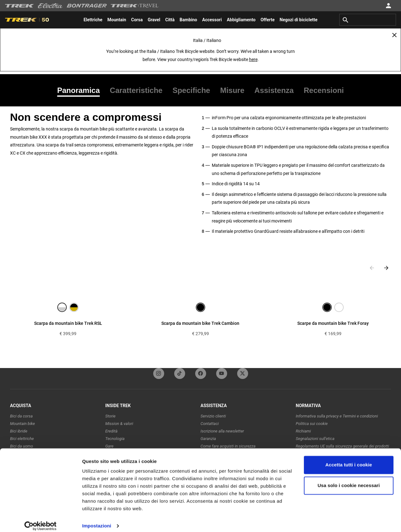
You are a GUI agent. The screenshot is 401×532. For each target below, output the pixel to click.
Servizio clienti (213, 416)
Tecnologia (115, 439)
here (253, 59)
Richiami (303, 431)
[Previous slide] (372, 268)
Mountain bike (22, 424)
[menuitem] (93, 20)
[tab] (81, 90)
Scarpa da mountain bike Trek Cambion (200, 323)
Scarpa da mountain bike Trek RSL (68, 323)
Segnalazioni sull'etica (315, 439)
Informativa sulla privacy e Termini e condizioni (337, 416)
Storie (110, 416)
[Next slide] (386, 268)
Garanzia (208, 439)
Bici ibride (19, 431)
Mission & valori (119, 424)
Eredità (111, 431)
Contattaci (210, 424)
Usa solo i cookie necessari (349, 479)
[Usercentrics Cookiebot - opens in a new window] (41, 520)
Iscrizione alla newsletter (222, 431)
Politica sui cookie (312, 424)
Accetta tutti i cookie (349, 459)
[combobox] (368, 20)
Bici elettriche (22, 439)
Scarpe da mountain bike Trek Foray (333, 323)
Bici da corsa (21, 416)
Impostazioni (97, 520)
